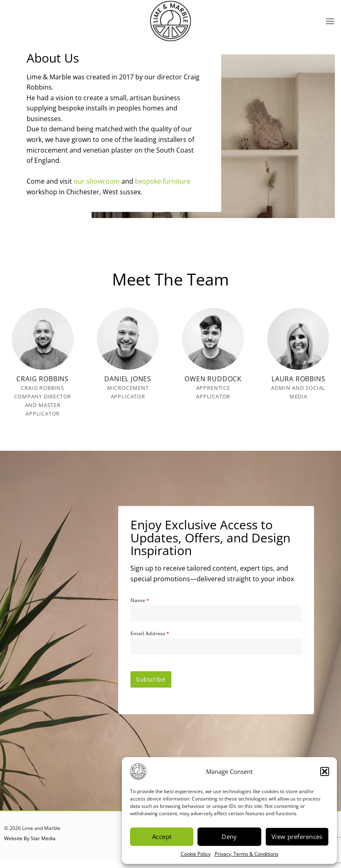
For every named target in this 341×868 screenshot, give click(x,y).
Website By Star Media (30, 836)
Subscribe (151, 679)
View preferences (297, 837)
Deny (229, 837)
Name (140, 600)
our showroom (97, 181)
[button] (325, 771)
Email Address (150, 633)
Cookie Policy (196, 854)
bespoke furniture (163, 181)
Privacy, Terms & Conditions (247, 854)
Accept (162, 837)
